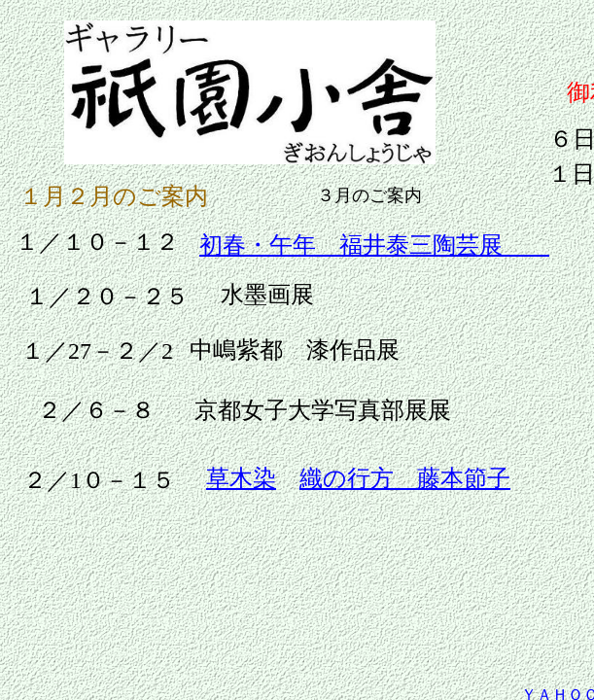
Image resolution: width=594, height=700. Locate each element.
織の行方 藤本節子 (405, 478)
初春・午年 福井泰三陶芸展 (374, 245)
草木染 (241, 478)
